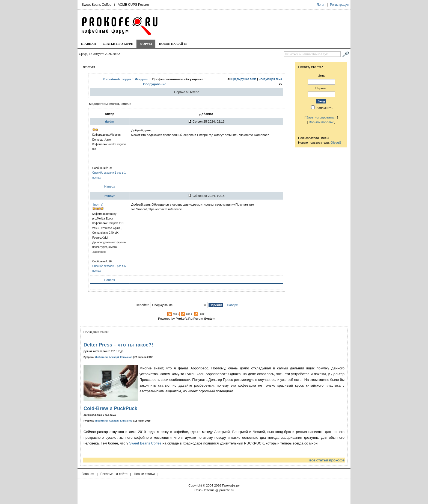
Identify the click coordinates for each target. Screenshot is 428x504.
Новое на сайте (173, 44)
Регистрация (340, 5)
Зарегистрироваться (321, 117)
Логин (321, 5)
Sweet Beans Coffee (96, 5)
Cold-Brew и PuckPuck (110, 408)
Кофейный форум (117, 79)
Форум (146, 44)
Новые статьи (144, 474)
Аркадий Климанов (121, 357)
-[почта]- (98, 204)
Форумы (142, 79)
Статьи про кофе (118, 44)
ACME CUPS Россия (133, 5)
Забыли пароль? (321, 122)
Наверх (110, 186)
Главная (88, 44)
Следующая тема (270, 79)
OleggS (336, 142)
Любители (102, 357)
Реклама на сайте (114, 474)
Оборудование (155, 84)
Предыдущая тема (244, 79)
